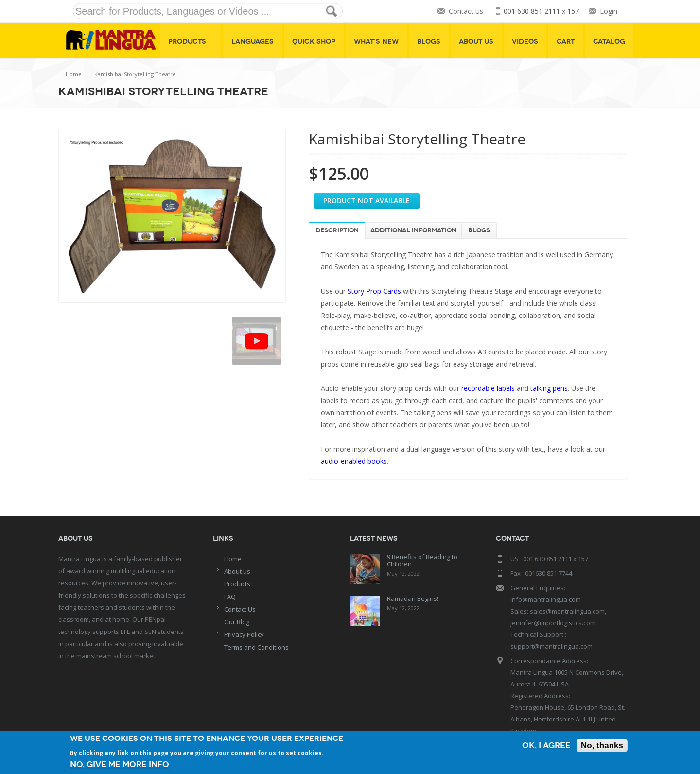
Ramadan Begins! (413, 598)
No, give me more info (120, 765)
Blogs (429, 42)
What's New (376, 42)
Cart (566, 42)
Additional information (413, 230)
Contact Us (466, 11)
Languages (253, 42)
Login (609, 11)
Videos (525, 42)
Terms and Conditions (256, 647)
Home (74, 74)
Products (191, 42)
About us (237, 571)
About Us (476, 42)
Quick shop (314, 42)
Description (337, 230)
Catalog (609, 42)
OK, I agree (546, 746)
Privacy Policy (244, 634)
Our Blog (237, 622)
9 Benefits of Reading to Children (422, 560)
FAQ (230, 597)
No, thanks (602, 746)
